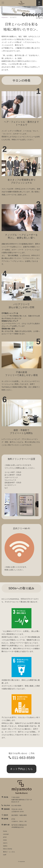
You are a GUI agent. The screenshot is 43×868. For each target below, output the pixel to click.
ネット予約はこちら (22, 769)
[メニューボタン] (3, 3)
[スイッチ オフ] (39, 3)
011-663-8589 (23, 758)
